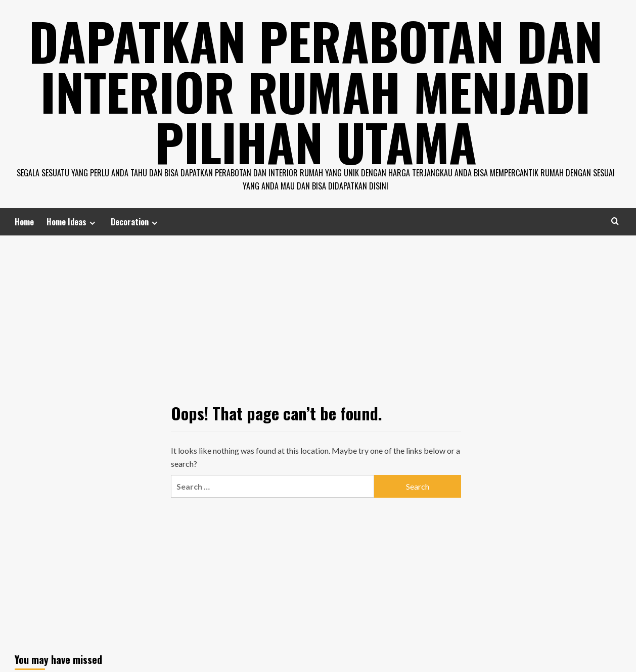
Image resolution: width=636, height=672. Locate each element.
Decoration (135, 222)
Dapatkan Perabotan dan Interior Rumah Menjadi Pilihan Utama (316, 91)
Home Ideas (72, 222)
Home (24, 222)
